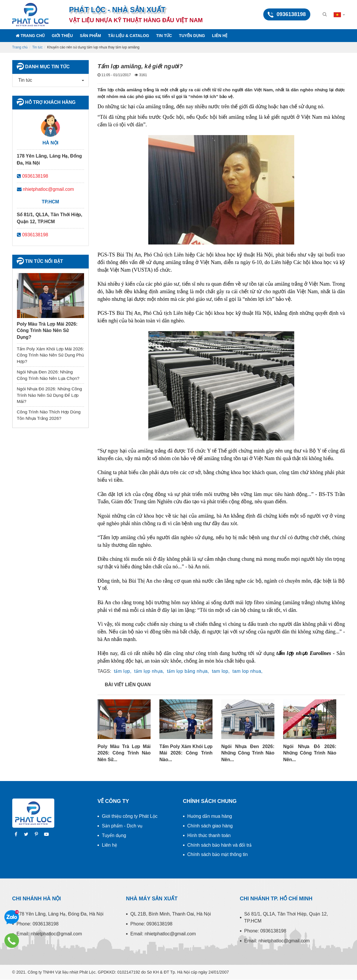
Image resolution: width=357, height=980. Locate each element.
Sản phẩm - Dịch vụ (122, 826)
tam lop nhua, (247, 671)
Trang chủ (30, 36)
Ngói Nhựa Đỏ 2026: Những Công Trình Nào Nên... (310, 753)
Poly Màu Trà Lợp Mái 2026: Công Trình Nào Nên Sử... (124, 753)
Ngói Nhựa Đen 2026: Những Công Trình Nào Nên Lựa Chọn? (48, 375)
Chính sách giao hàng (210, 826)
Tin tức (164, 36)
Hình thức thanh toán (209, 835)
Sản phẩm (90, 36)
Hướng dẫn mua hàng (210, 816)
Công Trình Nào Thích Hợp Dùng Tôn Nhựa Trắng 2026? (49, 415)
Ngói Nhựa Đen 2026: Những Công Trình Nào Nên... (248, 753)
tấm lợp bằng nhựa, (188, 671)
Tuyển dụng (192, 36)
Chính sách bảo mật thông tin (218, 854)
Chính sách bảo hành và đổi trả (220, 845)
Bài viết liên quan (128, 685)
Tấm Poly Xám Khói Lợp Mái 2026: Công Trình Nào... (186, 753)
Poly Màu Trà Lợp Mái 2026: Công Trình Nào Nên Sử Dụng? (47, 331)
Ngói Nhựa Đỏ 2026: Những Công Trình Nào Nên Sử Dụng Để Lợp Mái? (49, 395)
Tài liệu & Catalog (129, 36)
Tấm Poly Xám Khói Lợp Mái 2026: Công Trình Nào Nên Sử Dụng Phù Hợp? (50, 355)
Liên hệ (220, 36)
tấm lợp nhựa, (149, 671)
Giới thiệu (62, 36)
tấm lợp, (123, 671)
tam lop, (221, 671)
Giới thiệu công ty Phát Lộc (130, 816)
